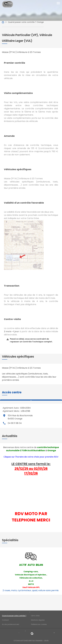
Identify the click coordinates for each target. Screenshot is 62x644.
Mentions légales (38, 620)
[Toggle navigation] (58, 3)
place (4, 416)
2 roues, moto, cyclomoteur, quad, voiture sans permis (31, 590)
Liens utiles (35, 616)
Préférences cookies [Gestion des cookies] (39, 624)
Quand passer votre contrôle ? (14, 616)
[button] (12, 392)
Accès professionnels (11, 624)
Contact (5, 620)
